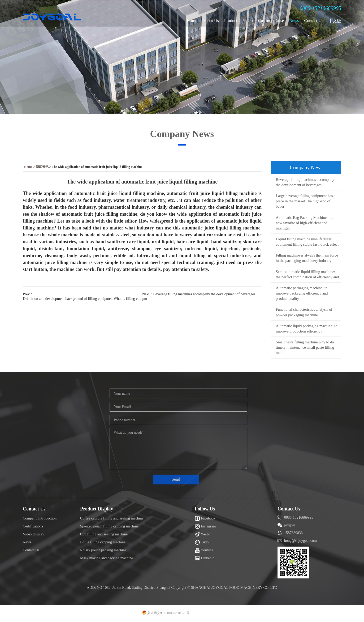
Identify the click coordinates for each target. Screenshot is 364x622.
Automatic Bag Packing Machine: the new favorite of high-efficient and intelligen (305, 223)
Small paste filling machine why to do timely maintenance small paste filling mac (305, 347)
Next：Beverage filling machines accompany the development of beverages (199, 294)
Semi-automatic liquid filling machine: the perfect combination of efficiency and (307, 274)
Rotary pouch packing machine (103, 550)
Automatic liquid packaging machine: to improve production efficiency (307, 329)
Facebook (205, 518)
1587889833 (293, 533)
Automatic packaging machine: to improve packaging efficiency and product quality (302, 293)
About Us (211, 21)
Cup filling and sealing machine (104, 534)
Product (231, 21)
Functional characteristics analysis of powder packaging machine (304, 312)
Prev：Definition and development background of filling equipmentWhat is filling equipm (83, 296)
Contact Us (314, 21)
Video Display (33, 534)
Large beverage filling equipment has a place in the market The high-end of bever (306, 201)
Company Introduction (40, 518)
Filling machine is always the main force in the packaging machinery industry (307, 258)
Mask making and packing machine (107, 558)
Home (192, 21)
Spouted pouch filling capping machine (109, 526)
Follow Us (205, 509)
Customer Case (271, 21)
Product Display (97, 509)
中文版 (335, 21)
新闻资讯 (42, 167)
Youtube (204, 550)
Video (248, 21)
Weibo (203, 534)
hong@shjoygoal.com (300, 541)
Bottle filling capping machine (103, 542)
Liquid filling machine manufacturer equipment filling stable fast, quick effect (307, 242)
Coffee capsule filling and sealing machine (112, 518)
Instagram (205, 526)
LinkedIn (205, 558)
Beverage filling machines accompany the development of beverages (305, 182)
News (294, 21)
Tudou (203, 542)
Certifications (33, 526)
